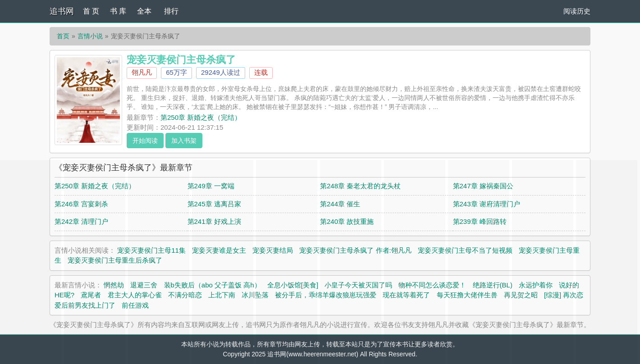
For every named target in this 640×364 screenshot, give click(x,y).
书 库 (118, 11)
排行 (171, 11)
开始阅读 (145, 141)
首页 (63, 36)
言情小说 (90, 36)
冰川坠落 (255, 295)
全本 (144, 11)
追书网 (62, 11)
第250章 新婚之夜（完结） (201, 117)
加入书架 (184, 141)
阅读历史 (577, 11)
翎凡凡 (142, 72)
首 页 (91, 11)
